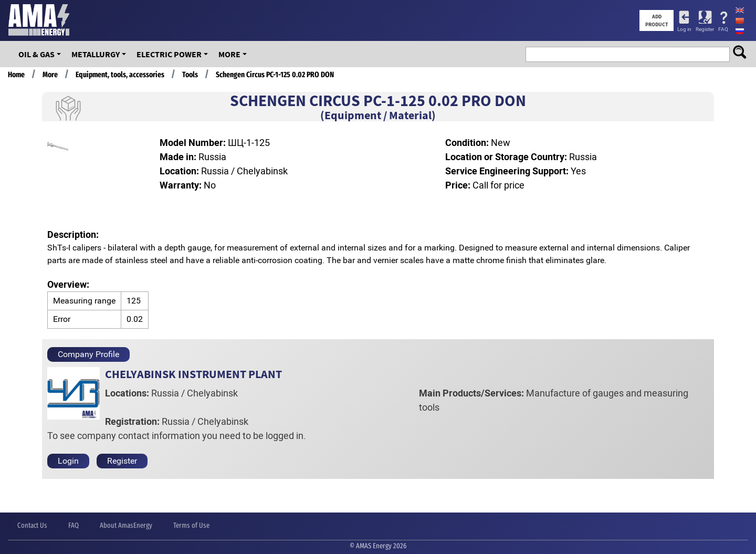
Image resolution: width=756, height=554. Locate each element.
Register (705, 29)
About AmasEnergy (126, 525)
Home (16, 75)
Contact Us (32, 525)
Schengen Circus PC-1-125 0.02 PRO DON (275, 75)
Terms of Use (191, 525)
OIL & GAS (36, 54)
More (229, 54)
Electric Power (169, 54)
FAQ (723, 29)
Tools (190, 75)
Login (68, 461)
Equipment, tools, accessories (120, 75)
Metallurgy (96, 54)
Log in (684, 29)
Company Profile (88, 354)
